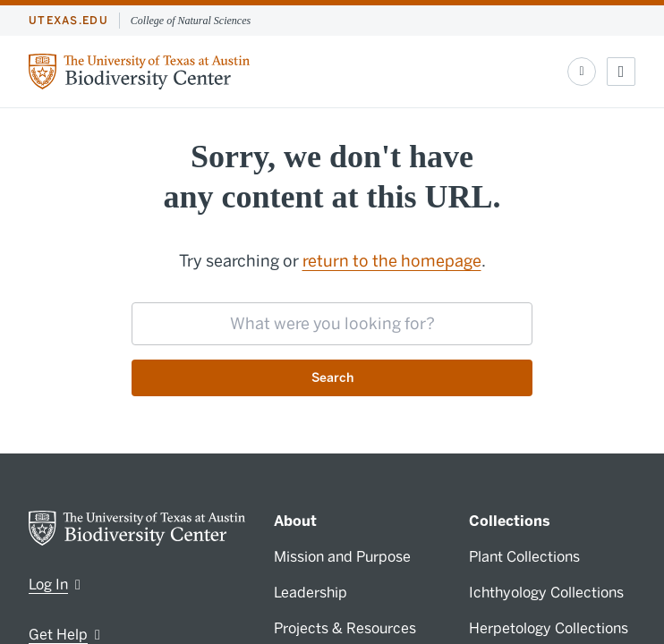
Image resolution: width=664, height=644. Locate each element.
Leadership (311, 593)
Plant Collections (524, 557)
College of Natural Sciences (191, 21)
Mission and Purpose (342, 557)
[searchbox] (332, 324)
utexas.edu (68, 21)
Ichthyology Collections (546, 593)
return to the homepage (392, 261)
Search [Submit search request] (332, 378)
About (295, 521)
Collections (510, 521)
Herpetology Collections (549, 628)
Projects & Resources (345, 628)
